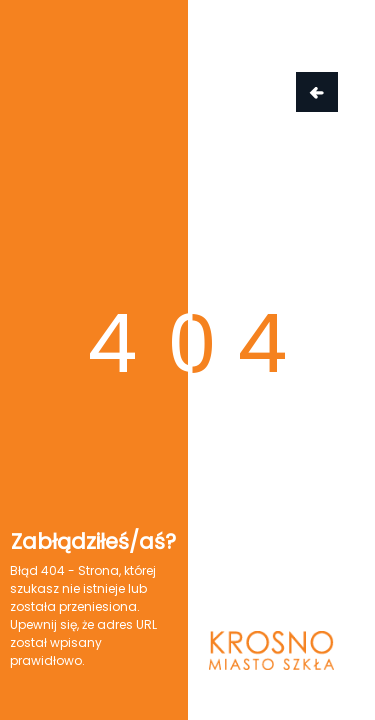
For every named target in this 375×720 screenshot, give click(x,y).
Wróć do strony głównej (317, 92)
